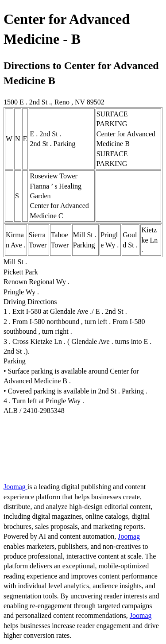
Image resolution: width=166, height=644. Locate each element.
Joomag (15, 487)
